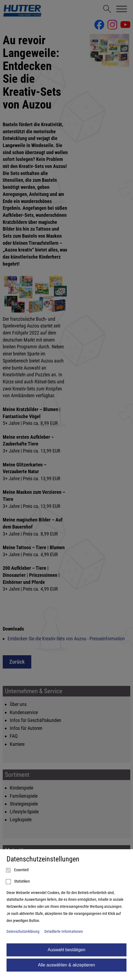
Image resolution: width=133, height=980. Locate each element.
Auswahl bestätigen (66, 950)
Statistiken (18, 882)
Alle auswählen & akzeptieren (67, 965)
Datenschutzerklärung (23, 932)
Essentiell (18, 870)
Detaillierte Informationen (64, 932)
